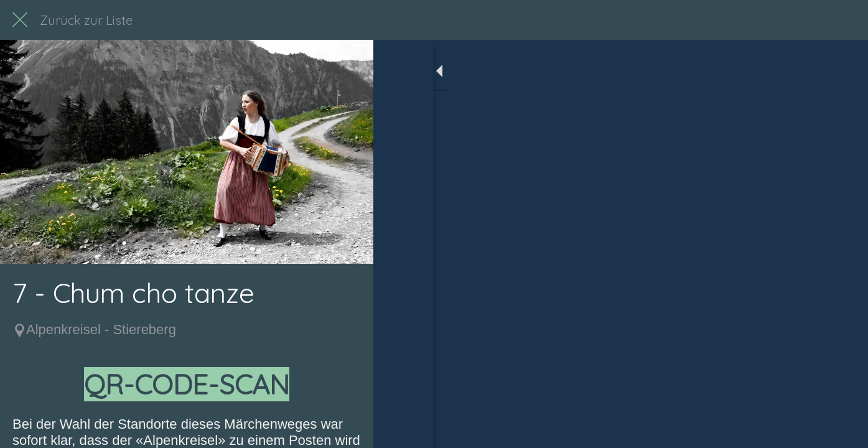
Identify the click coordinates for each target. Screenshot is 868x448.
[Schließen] (20, 20)
